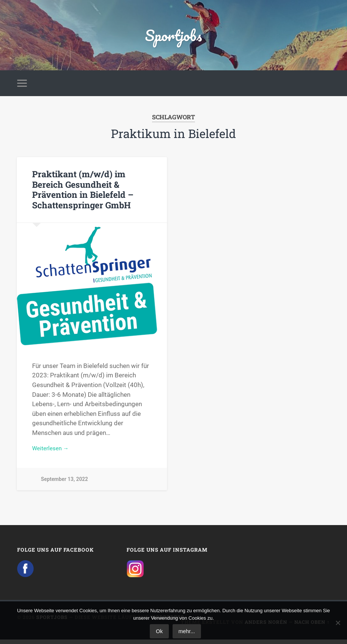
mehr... (187, 631)
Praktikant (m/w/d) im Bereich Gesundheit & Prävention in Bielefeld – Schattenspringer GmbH (82, 194)
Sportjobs (173, 37)
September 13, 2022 (66, 484)
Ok (159, 631)
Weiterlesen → (53, 453)
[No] (338, 623)
